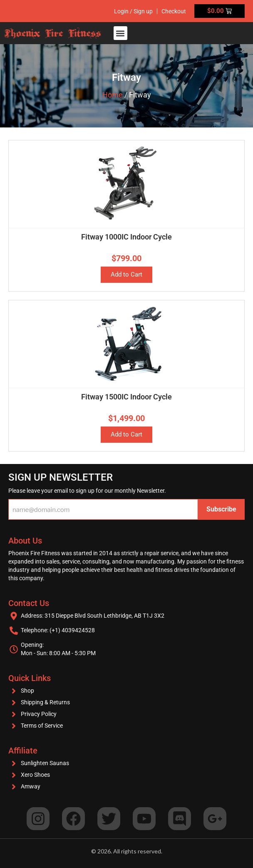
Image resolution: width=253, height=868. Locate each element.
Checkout (174, 11)
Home (113, 95)
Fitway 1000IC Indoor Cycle (126, 237)
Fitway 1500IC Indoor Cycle (126, 397)
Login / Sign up (133, 11)
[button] (120, 33)
